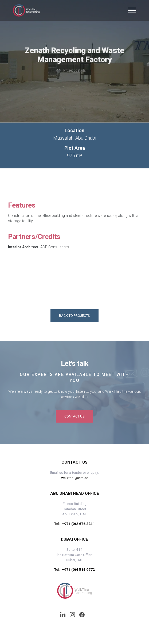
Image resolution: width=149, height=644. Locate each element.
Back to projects (74, 316)
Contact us (74, 416)
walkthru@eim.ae (75, 478)
